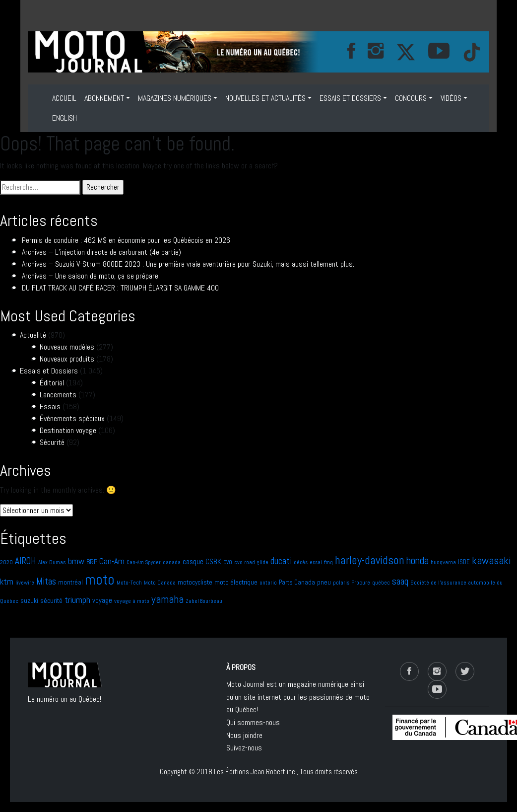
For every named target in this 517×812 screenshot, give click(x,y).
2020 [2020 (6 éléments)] (6, 562)
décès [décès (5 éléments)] (301, 562)
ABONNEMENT (104, 98)
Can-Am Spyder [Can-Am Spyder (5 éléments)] (144, 562)
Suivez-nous (244, 748)
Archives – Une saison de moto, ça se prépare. (91, 276)
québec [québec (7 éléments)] (381, 583)
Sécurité (52, 442)
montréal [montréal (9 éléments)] (70, 582)
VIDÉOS (451, 98)
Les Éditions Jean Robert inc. (255, 772)
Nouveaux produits (67, 359)
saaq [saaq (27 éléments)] (400, 581)
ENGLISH (65, 118)
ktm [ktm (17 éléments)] (7, 582)
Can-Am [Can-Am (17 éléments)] (112, 561)
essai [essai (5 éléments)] (316, 562)
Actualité (33, 335)
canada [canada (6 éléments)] (172, 562)
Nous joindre (244, 735)
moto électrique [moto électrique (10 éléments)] (236, 582)
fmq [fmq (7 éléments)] (328, 562)
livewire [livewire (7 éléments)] (25, 583)
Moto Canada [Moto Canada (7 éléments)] (160, 583)
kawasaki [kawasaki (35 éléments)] (491, 560)
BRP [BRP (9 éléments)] (92, 562)
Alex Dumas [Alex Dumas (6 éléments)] (52, 562)
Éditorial (52, 383)
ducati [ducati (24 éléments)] (281, 561)
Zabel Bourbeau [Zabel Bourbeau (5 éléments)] (204, 601)
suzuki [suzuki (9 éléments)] (29, 601)
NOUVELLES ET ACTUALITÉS (265, 98)
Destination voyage (68, 430)
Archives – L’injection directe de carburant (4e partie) (101, 252)
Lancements (58, 395)
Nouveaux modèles (67, 347)
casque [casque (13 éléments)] (193, 562)
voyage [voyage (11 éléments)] (102, 600)
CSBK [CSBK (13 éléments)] (213, 562)
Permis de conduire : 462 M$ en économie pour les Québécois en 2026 (126, 240)
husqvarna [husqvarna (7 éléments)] (443, 562)
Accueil (64, 98)
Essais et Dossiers (350, 98)
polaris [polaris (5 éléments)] (341, 583)
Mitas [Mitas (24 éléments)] (46, 581)
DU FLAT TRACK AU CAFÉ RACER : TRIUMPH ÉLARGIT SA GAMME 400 (120, 288)
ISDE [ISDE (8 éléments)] (464, 562)
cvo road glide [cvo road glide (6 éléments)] (251, 562)
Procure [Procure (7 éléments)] (361, 583)
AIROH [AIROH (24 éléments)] (26, 561)
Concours (411, 98)
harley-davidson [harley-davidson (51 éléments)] (370, 560)
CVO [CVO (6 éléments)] (228, 562)
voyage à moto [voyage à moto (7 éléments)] (132, 601)
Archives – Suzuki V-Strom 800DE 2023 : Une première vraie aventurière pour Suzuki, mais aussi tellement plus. (188, 264)
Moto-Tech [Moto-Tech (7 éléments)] (129, 583)
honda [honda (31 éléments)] (418, 561)
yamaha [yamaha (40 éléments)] (167, 599)
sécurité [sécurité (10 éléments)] (51, 600)
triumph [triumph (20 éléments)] (77, 600)
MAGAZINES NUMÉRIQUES (175, 98)
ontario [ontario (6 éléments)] (268, 583)
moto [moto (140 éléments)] (100, 580)
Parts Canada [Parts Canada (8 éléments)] (297, 582)
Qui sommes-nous (253, 722)
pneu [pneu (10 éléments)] (324, 582)
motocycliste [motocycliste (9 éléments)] (195, 582)
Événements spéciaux (72, 418)
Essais (50, 406)
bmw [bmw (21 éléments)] (76, 561)
